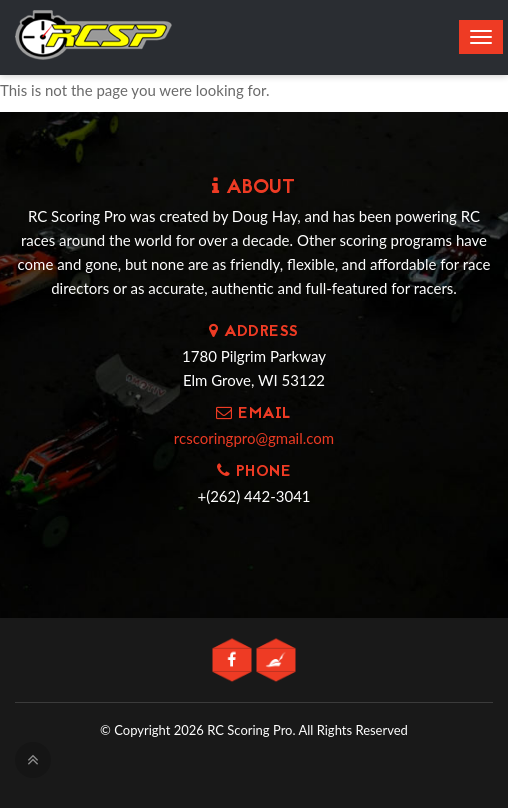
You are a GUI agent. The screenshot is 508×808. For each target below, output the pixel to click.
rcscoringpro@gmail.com (254, 438)
